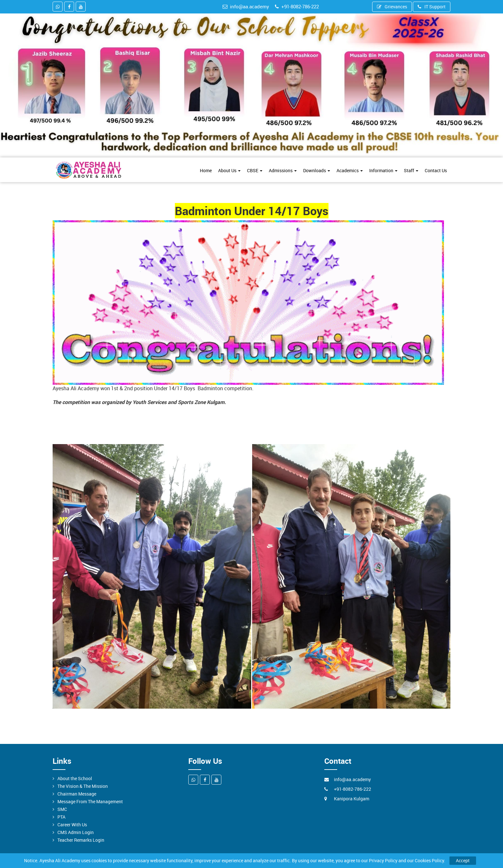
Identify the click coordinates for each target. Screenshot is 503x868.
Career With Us (72, 825)
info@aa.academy (246, 6)
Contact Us (436, 170)
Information (383, 170)
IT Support (432, 7)
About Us (229, 170)
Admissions (283, 170)
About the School (75, 778)
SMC (62, 809)
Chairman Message (77, 794)
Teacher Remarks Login (81, 840)
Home (206, 170)
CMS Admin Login (76, 832)
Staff (411, 170)
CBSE (255, 170)
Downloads (317, 170)
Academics (350, 170)
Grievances (392, 7)
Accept (463, 860)
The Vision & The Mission (83, 786)
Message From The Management (90, 801)
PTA (61, 817)
